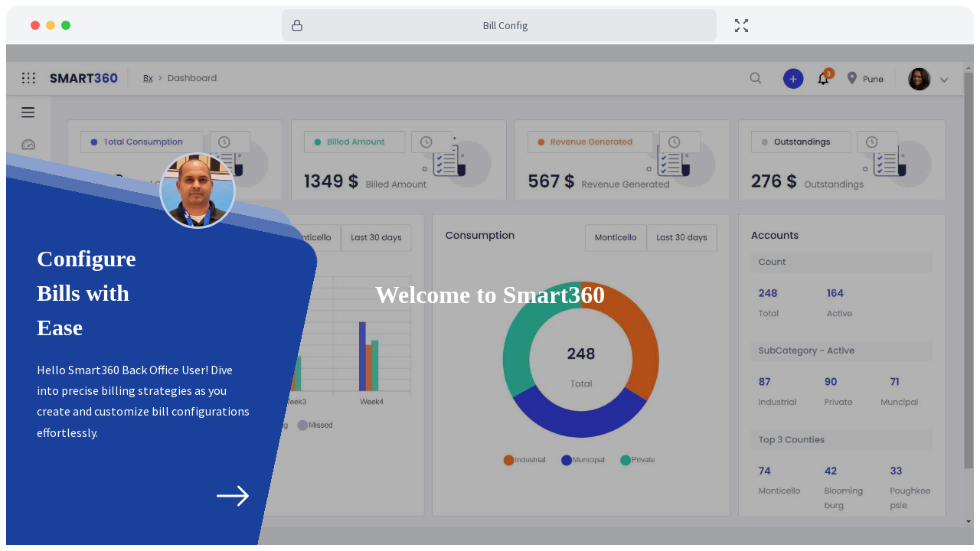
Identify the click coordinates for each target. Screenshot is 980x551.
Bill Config (506, 25)
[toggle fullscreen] (742, 26)
